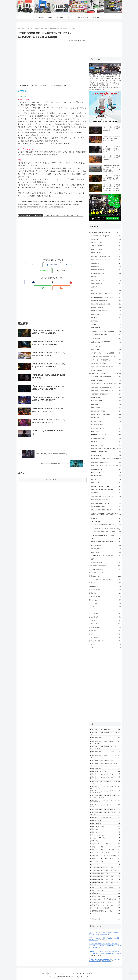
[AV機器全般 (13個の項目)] (96, 856)
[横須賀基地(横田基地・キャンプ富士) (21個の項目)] (105, 911)
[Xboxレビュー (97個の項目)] (105, 829)
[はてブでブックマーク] (52, 265)
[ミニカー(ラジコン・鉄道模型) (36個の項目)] (105, 908)
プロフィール (64, 973)
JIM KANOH (104, 934)
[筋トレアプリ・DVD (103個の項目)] (105, 862)
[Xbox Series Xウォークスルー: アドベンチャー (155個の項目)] (105, 738)
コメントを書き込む (52, 440)
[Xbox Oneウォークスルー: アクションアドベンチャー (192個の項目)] (105, 778)
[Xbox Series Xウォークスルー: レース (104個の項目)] (105, 768)
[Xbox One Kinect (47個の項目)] (105, 820)
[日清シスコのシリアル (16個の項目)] (105, 893)
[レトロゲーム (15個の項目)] (114, 850)
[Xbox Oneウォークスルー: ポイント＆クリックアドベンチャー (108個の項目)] (105, 787)
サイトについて (52, 973)
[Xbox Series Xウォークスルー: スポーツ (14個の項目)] (105, 761)
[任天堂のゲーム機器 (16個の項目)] (105, 847)
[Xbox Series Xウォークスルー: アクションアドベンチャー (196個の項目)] (105, 743)
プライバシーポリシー (79, 973)
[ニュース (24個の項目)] (105, 914)
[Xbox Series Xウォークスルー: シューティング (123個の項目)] (105, 757)
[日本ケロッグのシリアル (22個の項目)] (105, 896)
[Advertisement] (52, 240)
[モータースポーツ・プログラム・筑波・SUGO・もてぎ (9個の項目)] (105, 883)
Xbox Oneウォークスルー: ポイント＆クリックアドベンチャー (63, 215)
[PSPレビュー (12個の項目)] (105, 841)
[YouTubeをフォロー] (52, 276)
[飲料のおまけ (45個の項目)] (114, 899)
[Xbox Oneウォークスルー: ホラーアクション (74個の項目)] (105, 810)
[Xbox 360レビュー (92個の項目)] (105, 823)
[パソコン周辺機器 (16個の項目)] (112, 856)
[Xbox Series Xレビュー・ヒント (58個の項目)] (105, 730)
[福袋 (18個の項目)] (96, 887)
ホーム (43, 973)
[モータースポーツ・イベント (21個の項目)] (105, 874)
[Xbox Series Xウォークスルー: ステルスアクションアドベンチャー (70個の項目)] (105, 747)
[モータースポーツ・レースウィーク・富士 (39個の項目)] (105, 871)
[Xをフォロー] (47, 276)
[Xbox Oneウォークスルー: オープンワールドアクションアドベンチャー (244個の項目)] (105, 796)
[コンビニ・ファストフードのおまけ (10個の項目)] (105, 902)
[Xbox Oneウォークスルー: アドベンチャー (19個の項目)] (105, 774)
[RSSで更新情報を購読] (62, 276)
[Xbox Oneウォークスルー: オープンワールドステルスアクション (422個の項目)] (105, 801)
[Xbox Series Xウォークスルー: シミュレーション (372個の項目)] (105, 752)
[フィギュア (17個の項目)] (113, 905)
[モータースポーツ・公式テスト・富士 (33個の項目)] (105, 868)
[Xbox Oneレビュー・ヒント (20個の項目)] (105, 771)
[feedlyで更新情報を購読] (57, 276)
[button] (80, 265)
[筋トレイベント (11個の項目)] (105, 865)
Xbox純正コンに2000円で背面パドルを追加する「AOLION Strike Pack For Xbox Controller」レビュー (105, 946)
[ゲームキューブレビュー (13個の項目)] (105, 835)
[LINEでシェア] (66, 265)
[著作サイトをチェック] (42, 276)
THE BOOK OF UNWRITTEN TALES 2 (30, 215)
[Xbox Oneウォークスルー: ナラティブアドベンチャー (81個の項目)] (105, 783)
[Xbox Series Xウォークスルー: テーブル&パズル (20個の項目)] (105, 764)
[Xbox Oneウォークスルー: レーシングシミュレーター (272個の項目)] (105, 813)
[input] (105, 919)
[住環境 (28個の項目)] (96, 859)
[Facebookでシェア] (38, 265)
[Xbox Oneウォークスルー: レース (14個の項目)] (105, 817)
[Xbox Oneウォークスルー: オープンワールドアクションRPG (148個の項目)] (105, 792)
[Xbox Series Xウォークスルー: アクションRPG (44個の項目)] (105, 733)
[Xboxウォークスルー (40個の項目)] (105, 832)
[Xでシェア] (24, 265)
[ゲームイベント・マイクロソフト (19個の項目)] (105, 853)
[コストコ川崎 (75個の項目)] (112, 887)
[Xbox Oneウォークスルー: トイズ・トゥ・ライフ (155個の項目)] (105, 806)
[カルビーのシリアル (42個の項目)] (105, 890)
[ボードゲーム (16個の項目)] (97, 905)
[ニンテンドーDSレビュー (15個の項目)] (105, 838)
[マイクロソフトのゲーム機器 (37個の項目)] (105, 844)
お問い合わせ (93, 973)
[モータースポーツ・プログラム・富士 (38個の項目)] (105, 877)
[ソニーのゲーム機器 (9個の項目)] (98, 850)
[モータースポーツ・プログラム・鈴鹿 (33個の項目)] (105, 880)
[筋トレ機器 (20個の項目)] (112, 859)
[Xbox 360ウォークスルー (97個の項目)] (105, 826)
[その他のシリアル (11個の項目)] (97, 899)
